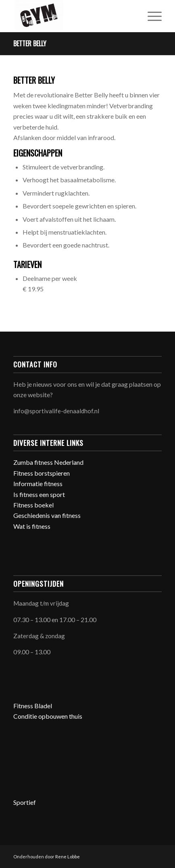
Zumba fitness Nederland (48, 462)
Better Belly (30, 43)
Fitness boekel (33, 505)
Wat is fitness (32, 526)
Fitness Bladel (33, 706)
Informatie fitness (38, 483)
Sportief (25, 802)
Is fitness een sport (39, 494)
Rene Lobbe (68, 857)
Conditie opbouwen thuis (48, 716)
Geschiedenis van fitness (47, 515)
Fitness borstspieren (42, 473)
